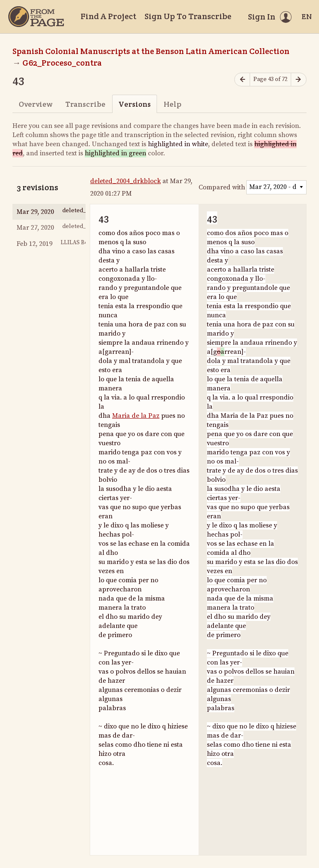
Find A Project (108, 16)
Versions (135, 104)
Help (173, 104)
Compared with (222, 187)
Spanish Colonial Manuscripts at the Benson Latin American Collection (151, 51)
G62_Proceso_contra (62, 63)
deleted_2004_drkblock (125, 181)
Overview (36, 104)
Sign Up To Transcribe (188, 16)
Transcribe (85, 104)
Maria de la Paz (136, 416)
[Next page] (299, 80)
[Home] (36, 17)
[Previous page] (242, 80)
